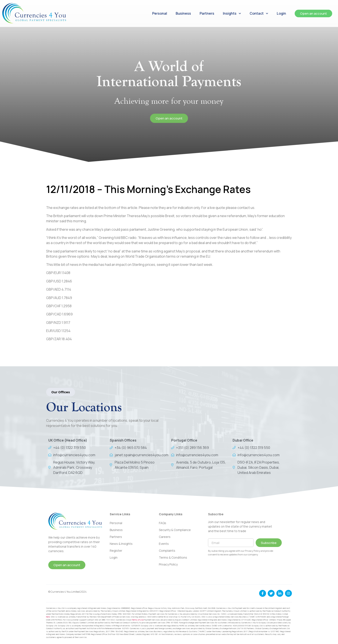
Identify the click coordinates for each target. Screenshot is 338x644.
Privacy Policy (168, 564)
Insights (232, 13)
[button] (61, 392)
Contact (259, 13)
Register (116, 551)
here (48, 617)
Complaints (167, 551)
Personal (160, 13)
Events (164, 544)
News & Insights (121, 544)
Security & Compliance (175, 530)
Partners (207, 13)
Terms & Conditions (173, 557)
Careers (165, 537)
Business (183, 13)
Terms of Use (138, 620)
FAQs (163, 523)
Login (281, 13)
